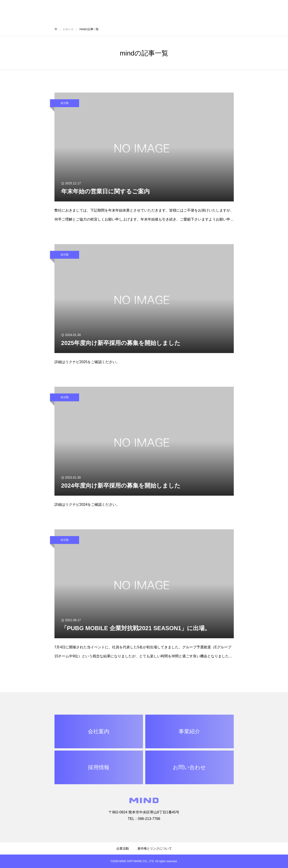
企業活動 (123, 848)
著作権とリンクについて (155, 848)
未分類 (65, 103)
